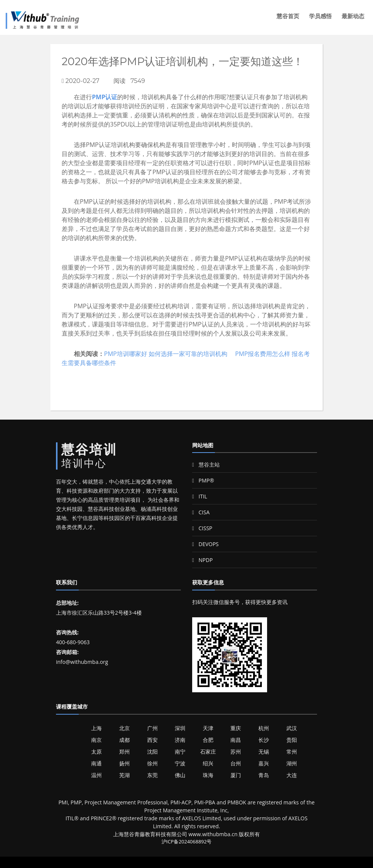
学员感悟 (320, 16)
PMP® (203, 480)
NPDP (202, 560)
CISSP (202, 528)
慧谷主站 (206, 464)
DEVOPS (205, 544)
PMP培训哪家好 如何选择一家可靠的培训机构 (166, 354)
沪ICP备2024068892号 (187, 841)
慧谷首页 (288, 16)
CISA (201, 512)
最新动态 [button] (353, 16)
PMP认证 (105, 97)
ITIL (200, 496)
